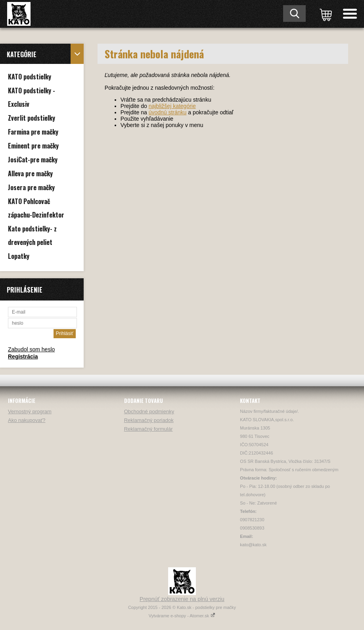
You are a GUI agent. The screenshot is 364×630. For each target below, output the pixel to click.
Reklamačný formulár (148, 429)
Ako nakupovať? (27, 420)
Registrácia (23, 356)
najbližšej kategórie (172, 106)
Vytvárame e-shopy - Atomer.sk (182, 616)
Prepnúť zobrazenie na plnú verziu (182, 599)
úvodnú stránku (168, 112)
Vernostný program (30, 411)
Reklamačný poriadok (149, 420)
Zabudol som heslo (31, 349)
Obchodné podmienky (149, 411)
